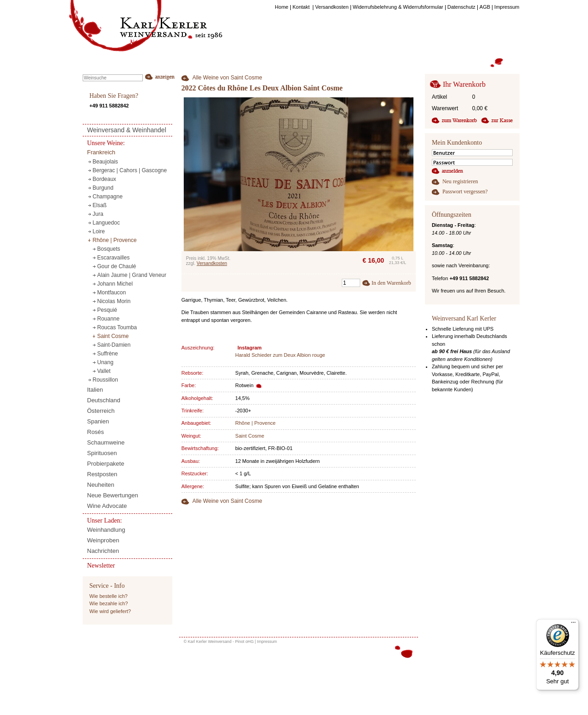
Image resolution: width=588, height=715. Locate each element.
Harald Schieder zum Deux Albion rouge (280, 355)
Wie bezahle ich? (109, 603)
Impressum (267, 642)
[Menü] (573, 625)
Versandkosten (212, 263)
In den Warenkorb (391, 283)
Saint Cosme (250, 436)
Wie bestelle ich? (109, 596)
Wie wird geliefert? (110, 611)
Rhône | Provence (255, 423)
